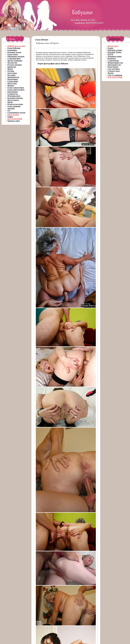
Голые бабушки (42, 40)
